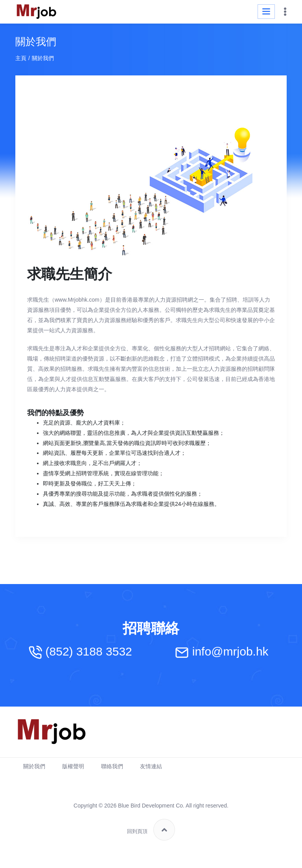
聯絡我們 (112, 766)
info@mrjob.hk (230, 652)
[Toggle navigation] (266, 12)
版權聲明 (73, 766)
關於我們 (34, 766)
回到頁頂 (151, 830)
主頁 (21, 58)
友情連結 (151, 766)
